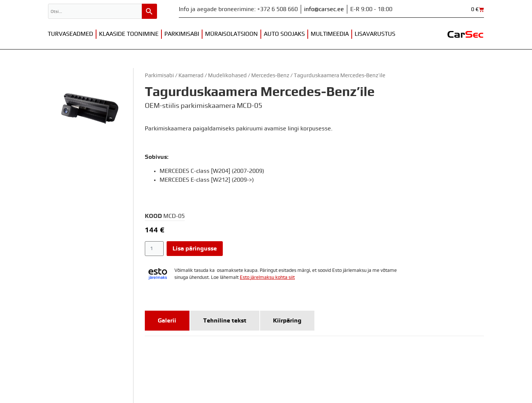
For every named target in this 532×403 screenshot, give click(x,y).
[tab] (167, 321)
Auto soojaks (284, 34)
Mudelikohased (227, 76)
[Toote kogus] (154, 249)
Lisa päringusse (195, 249)
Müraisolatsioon (231, 34)
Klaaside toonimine (129, 34)
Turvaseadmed (70, 34)
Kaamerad (191, 76)
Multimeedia (330, 34)
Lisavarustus (375, 34)
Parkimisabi (182, 34)
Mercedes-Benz (270, 76)
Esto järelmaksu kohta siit (267, 278)
